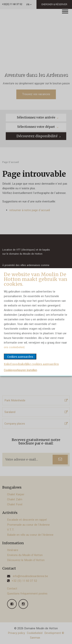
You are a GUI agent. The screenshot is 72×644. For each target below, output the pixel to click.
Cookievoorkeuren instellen (20, 370)
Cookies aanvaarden (20, 357)
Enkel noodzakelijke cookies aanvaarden (31, 364)
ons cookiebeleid (14, 347)
